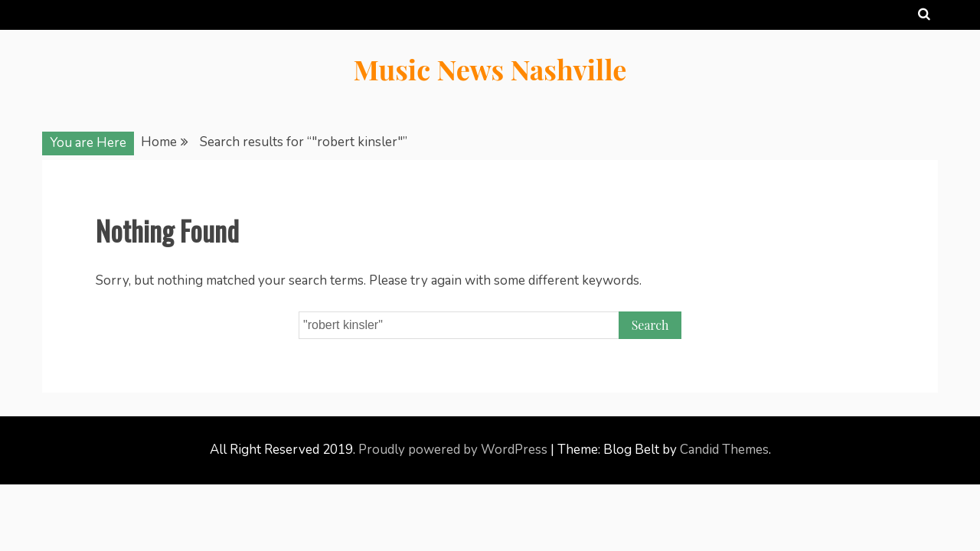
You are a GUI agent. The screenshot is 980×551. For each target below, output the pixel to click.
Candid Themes (724, 450)
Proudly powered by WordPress (454, 450)
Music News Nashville (490, 69)
